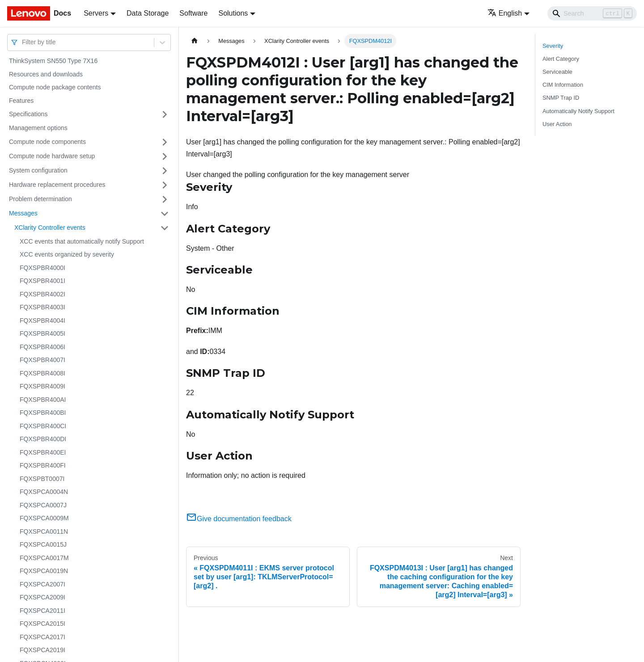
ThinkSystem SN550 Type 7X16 (53, 61)
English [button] (505, 13)
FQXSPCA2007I (42, 584)
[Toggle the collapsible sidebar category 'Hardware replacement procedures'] (165, 185)
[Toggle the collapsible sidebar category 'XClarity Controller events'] (165, 228)
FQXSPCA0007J (43, 505)
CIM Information (563, 85)
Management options (38, 128)
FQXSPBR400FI (43, 465)
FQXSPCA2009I (42, 597)
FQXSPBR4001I (42, 281)
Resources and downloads (46, 74)
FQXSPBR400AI (43, 400)
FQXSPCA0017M (44, 558)
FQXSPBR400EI (43, 452)
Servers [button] (96, 13)
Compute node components (47, 142)
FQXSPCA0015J (43, 544)
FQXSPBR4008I (42, 373)
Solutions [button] (233, 13)
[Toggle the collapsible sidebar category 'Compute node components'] (165, 142)
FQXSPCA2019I (42, 650)
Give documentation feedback (239, 519)
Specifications (28, 114)
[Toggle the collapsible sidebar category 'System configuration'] (165, 171)
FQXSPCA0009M (44, 518)
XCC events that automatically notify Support (82, 241)
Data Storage (148, 13)
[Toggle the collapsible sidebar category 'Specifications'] (165, 114)
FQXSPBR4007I (42, 360)
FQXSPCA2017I (42, 637)
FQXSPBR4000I (42, 268)
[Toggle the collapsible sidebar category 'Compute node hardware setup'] (165, 156)
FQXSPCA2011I (42, 611)
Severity (553, 46)
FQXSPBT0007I (42, 479)
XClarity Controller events (50, 228)
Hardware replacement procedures (57, 185)
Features (21, 101)
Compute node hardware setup (52, 156)
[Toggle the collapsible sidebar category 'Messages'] (165, 214)
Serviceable (557, 72)
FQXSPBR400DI (43, 439)
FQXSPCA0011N (44, 531)
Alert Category (561, 59)
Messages (23, 213)
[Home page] (195, 41)
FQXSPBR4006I (42, 347)
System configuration (38, 170)
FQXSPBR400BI (43, 413)
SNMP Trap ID (561, 98)
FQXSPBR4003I (42, 307)
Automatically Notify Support (578, 111)
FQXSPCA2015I (42, 624)
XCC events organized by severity (67, 254)
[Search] (592, 13)
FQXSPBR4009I (42, 386)
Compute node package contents (55, 87)
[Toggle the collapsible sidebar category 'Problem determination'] (165, 199)
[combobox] (23, 42)
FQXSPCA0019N (44, 571)
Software (193, 13)
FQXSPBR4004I (42, 320)
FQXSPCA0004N (44, 492)
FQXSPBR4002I (42, 294)
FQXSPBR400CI (43, 426)
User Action (557, 124)
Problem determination (40, 199)
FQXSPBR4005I (42, 333)
